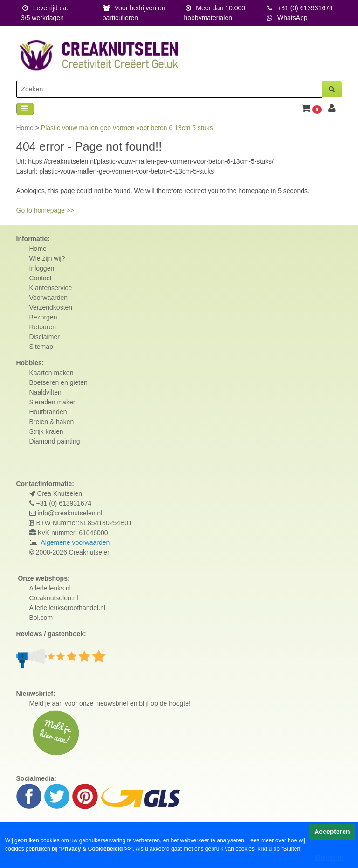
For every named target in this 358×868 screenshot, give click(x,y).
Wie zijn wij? (47, 258)
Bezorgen (43, 317)
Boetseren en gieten (59, 382)
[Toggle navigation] (25, 109)
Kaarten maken (52, 373)
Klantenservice (51, 288)
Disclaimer (45, 337)
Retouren (43, 327)
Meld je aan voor (54, 703)
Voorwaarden (49, 298)
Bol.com (41, 618)
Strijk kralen (46, 431)
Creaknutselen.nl (54, 598)
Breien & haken (52, 422)
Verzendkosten (51, 307)
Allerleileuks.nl (50, 588)
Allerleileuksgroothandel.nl (67, 608)
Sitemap (41, 347)
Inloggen (42, 268)
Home (26, 128)
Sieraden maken (53, 402)
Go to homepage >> (45, 210)
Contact (41, 278)
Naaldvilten (45, 392)
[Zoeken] (169, 89)
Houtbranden (48, 412)
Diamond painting (55, 441)
